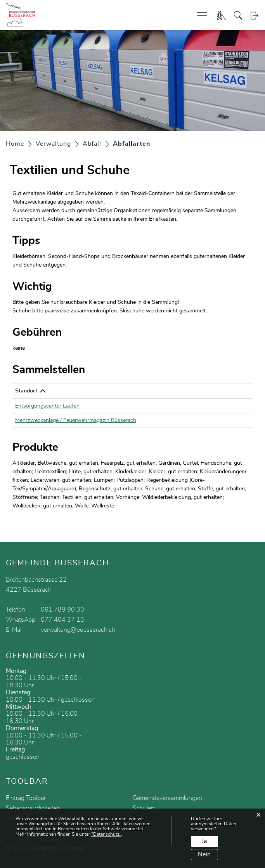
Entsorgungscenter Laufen (47, 406)
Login (254, 15)
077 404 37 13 (62, 620)
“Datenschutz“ (106, 834)
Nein (204, 854)
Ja (204, 841)
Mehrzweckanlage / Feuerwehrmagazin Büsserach (76, 420)
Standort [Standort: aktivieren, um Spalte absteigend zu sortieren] (26, 391)
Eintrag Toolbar (26, 798)
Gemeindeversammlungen (167, 798)
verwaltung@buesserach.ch (78, 630)
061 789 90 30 (62, 610)
